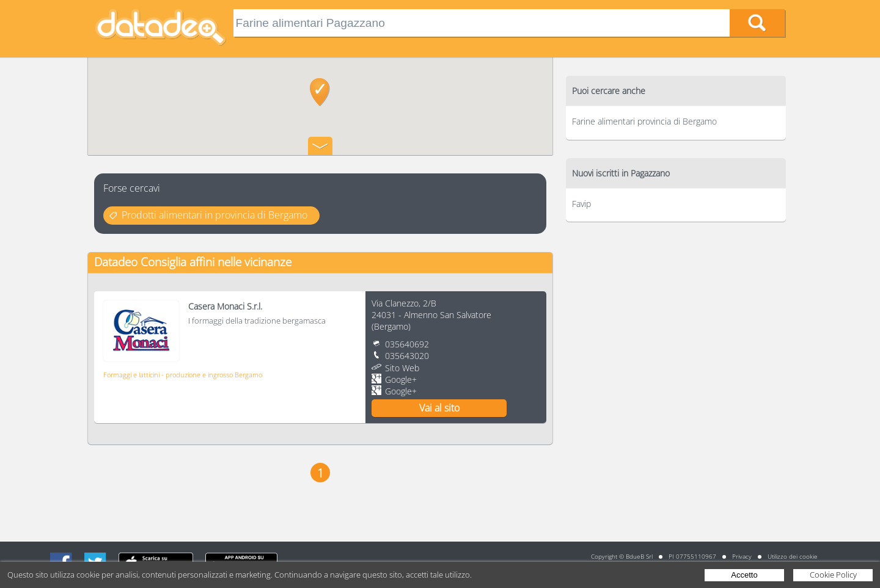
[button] (320, 92)
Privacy (742, 556)
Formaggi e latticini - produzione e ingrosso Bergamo (183, 375)
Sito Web (402, 368)
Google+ (401, 379)
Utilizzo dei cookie (793, 556)
